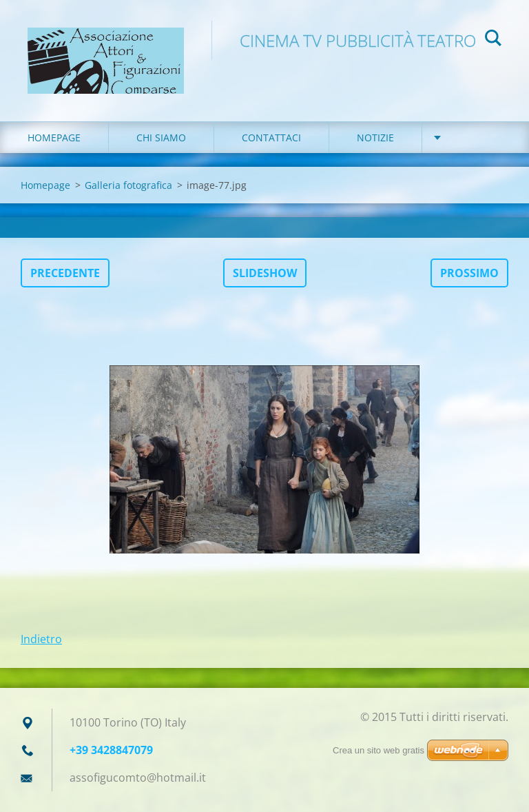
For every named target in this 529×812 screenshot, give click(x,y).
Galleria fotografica (128, 185)
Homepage (54, 138)
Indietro (41, 639)
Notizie (375, 138)
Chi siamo (161, 138)
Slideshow (265, 273)
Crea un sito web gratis (378, 750)
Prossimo (469, 273)
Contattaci (271, 138)
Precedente (65, 273)
